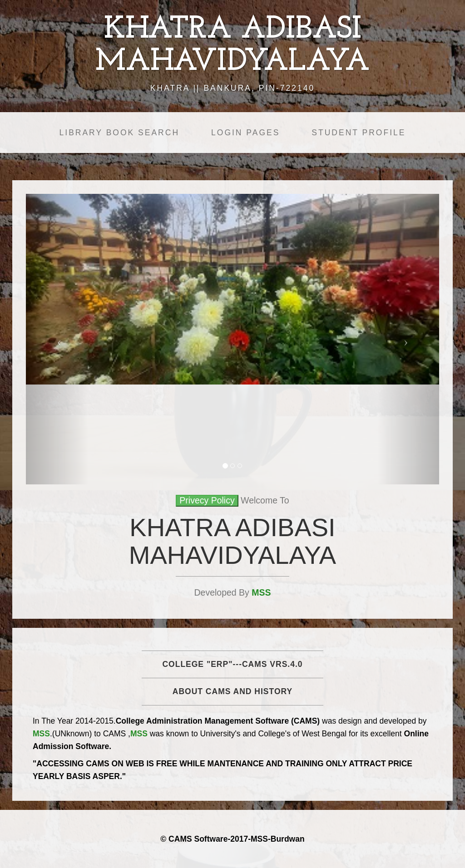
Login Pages (245, 133)
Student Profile (359, 133)
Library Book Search (119, 133)
